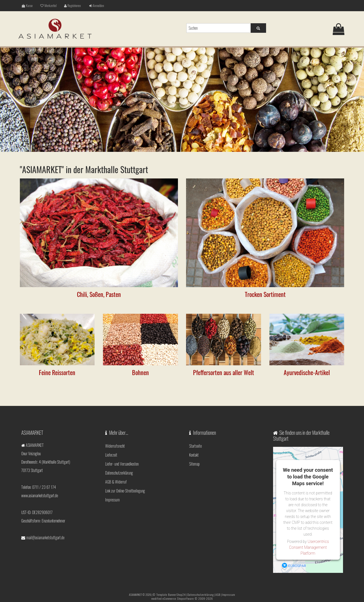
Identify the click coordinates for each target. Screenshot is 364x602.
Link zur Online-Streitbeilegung (125, 491)
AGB (218, 595)
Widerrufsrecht (115, 446)
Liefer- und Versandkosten (122, 464)
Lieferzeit (111, 455)
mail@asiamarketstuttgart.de (45, 537)
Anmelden (97, 5)
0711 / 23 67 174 (44, 487)
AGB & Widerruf (116, 482)
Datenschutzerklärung (119, 473)
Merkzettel (48, 5)
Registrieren (72, 5)
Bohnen (140, 372)
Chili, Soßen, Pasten (99, 294)
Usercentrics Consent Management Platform (309, 547)
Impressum (112, 500)
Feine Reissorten (57, 372)
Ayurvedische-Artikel (307, 372)
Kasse (27, 5)
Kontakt (194, 455)
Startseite (195, 446)
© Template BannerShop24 (169, 595)
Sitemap (194, 464)
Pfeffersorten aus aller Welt (224, 372)
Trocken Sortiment (265, 294)
